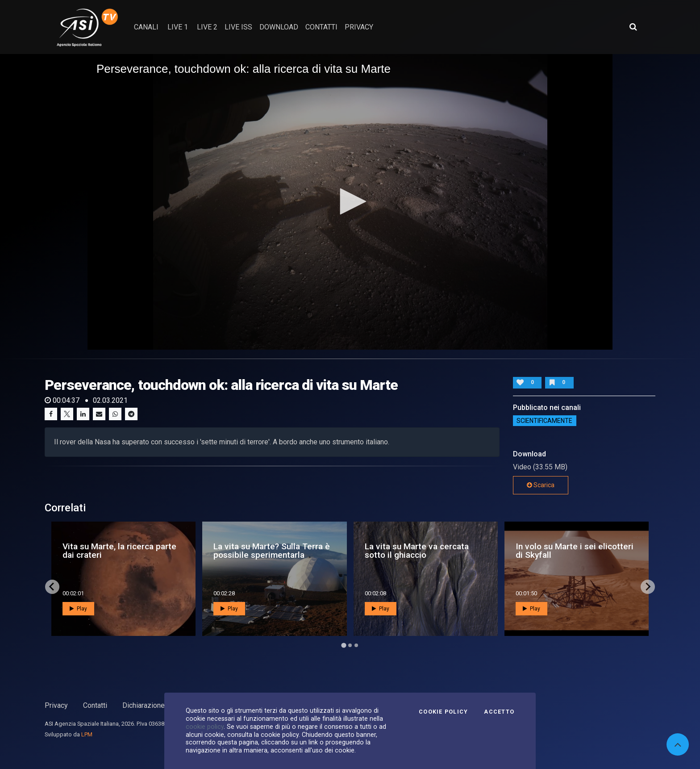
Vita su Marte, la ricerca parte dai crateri (119, 551)
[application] (350, 202)
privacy (359, 27)
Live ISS (238, 27)
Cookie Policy (443, 712)
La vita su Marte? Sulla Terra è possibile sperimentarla (272, 551)
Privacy (56, 705)
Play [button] (78, 609)
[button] (350, 201)
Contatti (95, 705)
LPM (87, 734)
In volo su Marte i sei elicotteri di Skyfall (575, 551)
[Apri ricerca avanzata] (633, 27)
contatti (321, 27)
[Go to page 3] (356, 645)
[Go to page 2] (350, 645)
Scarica (541, 485)
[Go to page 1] (344, 645)
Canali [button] (146, 27)
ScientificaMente (544, 421)
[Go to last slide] (52, 587)
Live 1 (178, 27)
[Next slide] (648, 587)
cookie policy (205, 727)
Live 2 (207, 27)
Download (279, 27)
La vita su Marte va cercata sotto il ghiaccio (417, 551)
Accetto (499, 712)
